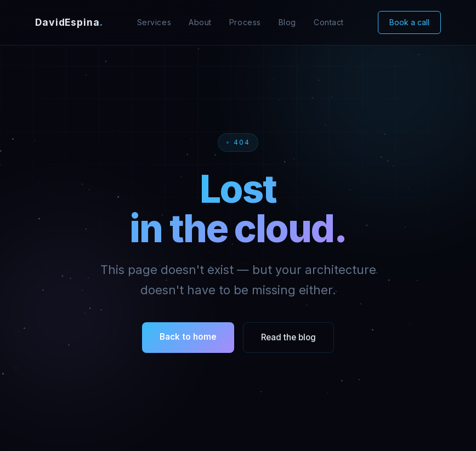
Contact (329, 22)
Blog (287, 22)
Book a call (409, 22)
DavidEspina (69, 22)
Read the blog (288, 337)
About (200, 22)
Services (154, 22)
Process (245, 22)
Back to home (188, 337)
